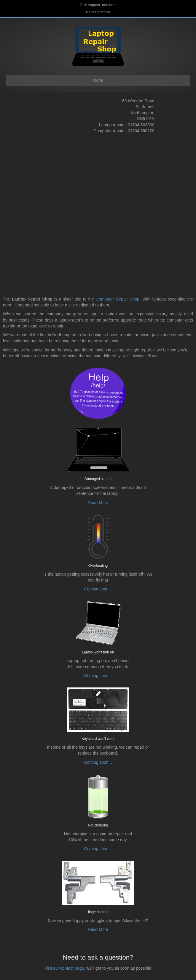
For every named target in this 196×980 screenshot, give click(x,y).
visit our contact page (64, 968)
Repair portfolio (98, 12)
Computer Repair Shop (118, 299)
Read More (98, 503)
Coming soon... (98, 589)
